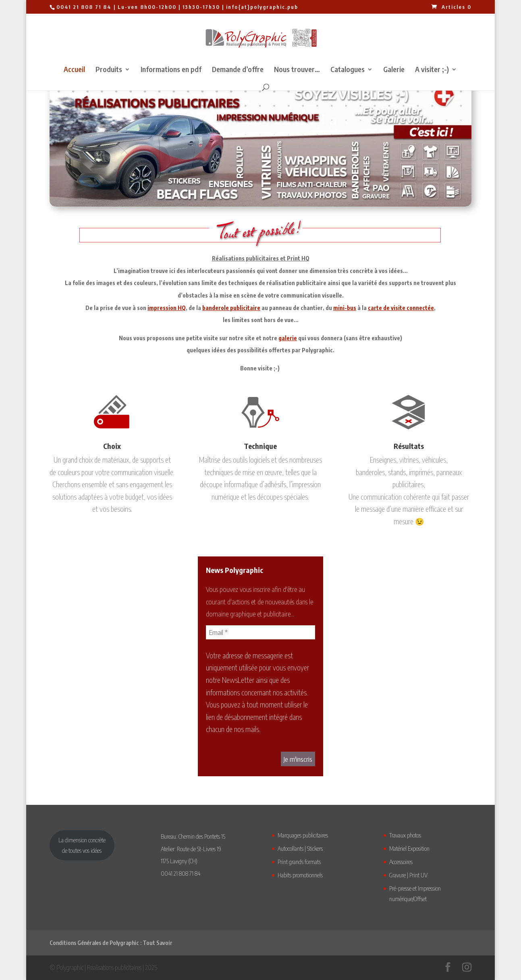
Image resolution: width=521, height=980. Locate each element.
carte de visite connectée (401, 308)
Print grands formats (299, 862)
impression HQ (167, 308)
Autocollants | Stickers (300, 848)
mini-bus (345, 308)
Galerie (394, 70)
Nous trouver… (297, 70)
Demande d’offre (238, 70)
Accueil (74, 70)
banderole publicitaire (231, 308)
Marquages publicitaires (303, 835)
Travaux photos (405, 835)
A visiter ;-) (432, 70)
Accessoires (401, 862)
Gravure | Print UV (408, 875)
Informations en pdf (171, 70)
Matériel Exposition (409, 848)
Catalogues (348, 70)
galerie (288, 338)
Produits (109, 70)
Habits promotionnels (300, 875)
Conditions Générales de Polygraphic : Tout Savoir (111, 943)
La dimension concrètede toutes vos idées (82, 845)
